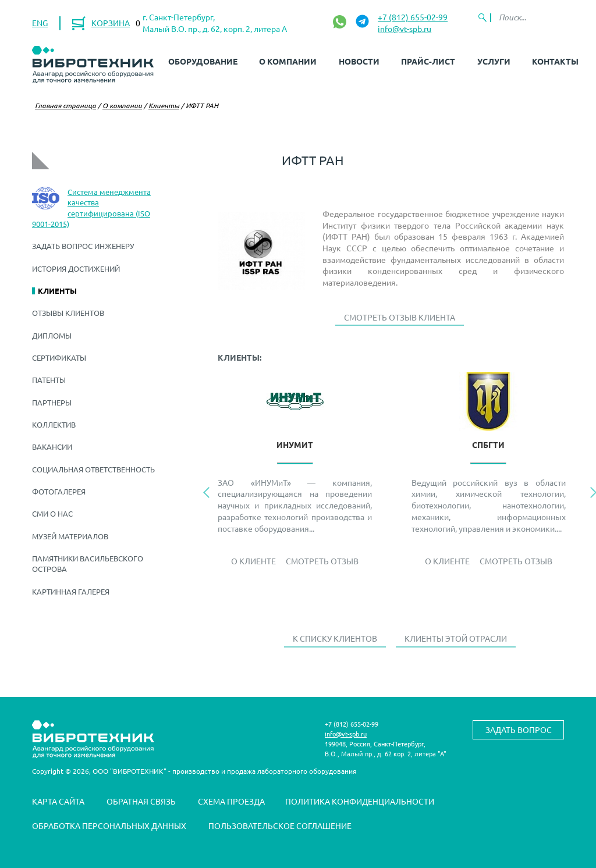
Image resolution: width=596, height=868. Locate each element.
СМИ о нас (52, 513)
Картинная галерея (71, 591)
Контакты (555, 61)
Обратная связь (141, 801)
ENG (40, 23)
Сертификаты (59, 357)
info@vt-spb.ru (405, 29)
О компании (288, 61)
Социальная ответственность (93, 469)
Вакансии (52, 447)
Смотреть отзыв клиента (400, 317)
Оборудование (203, 61)
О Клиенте (253, 561)
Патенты (49, 380)
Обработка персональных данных (109, 826)
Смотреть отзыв (322, 561)
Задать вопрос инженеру (83, 246)
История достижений (76, 268)
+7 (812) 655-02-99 (413, 17)
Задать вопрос (519, 730)
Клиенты (164, 105)
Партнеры (52, 402)
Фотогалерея (59, 491)
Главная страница (65, 105)
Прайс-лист (428, 61)
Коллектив (54, 424)
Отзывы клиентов (68, 313)
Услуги (494, 61)
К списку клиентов (335, 638)
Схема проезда (231, 801)
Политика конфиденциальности (360, 801)
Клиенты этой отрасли (456, 638)
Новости (359, 61)
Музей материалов (70, 536)
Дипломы (52, 335)
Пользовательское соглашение (280, 826)
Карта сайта (58, 801)
